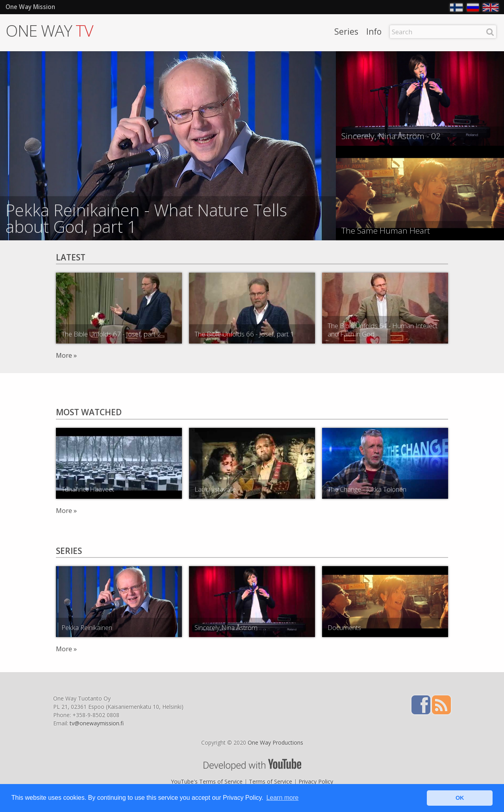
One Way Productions (275, 742)
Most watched (89, 412)
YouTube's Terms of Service (207, 781)
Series (346, 32)
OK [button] (460, 798)
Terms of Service (271, 781)
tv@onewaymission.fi (97, 723)
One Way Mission (30, 7)
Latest (71, 257)
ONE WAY (49, 31)
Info (374, 32)
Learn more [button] (282, 798)
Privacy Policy (316, 781)
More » (66, 355)
